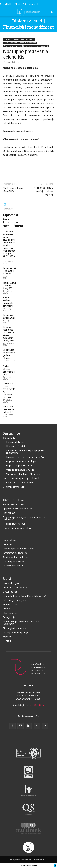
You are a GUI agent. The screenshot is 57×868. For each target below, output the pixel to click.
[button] (5, 12)
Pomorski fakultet (15, 442)
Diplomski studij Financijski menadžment (19, 39)
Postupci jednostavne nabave (18, 528)
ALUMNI (34, 4)
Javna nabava (14, 500)
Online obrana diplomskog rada (9, 370)
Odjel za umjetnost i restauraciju (22, 466)
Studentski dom (11, 604)
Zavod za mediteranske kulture (18, 483)
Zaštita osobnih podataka (16, 557)
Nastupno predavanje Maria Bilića (14, 190)
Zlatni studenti (10, 613)
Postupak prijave (11, 583)
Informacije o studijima (14, 600)
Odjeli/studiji (9, 438)
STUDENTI (6, 4)
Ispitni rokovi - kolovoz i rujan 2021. (9, 271)
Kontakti (7, 641)
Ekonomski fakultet (16, 446)
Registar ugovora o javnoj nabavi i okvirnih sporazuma (24, 518)
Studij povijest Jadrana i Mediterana (24, 474)
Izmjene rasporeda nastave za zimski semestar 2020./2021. (9, 334)
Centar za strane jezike (14, 487)
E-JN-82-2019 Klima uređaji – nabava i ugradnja (44, 191)
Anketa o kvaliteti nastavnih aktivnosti (8, 302)
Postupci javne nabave (14, 524)
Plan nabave (9, 513)
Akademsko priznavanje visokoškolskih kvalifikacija (22, 623)
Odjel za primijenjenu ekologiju (21, 461)
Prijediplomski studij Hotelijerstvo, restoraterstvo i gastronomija (26, 46)
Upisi (7, 578)
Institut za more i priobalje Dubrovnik (21, 478)
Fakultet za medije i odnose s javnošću (25, 457)
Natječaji (7, 544)
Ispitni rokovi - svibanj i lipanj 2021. (9, 286)
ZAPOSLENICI (20, 4)
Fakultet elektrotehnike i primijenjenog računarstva (25, 452)
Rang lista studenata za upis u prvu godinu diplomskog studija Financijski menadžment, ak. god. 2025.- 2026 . (9, 245)
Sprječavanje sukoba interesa (17, 509)
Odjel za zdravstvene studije (20, 470)
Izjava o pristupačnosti (14, 561)
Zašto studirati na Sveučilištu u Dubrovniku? (24, 596)
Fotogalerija (9, 617)
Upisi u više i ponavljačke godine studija (9, 354)
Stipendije (8, 637)
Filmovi (7, 609)
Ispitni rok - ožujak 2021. (9, 316)
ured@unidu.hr (37, 705)
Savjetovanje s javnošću (15, 553)
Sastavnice (11, 433)
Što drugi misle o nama (14, 628)
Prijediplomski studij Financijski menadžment (20, 43)
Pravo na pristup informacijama (19, 549)
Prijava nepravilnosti (13, 566)
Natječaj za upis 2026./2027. (17, 587)
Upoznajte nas (10, 592)
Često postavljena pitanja (16, 632)
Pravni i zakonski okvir (14, 504)
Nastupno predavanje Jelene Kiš (8, 409)
